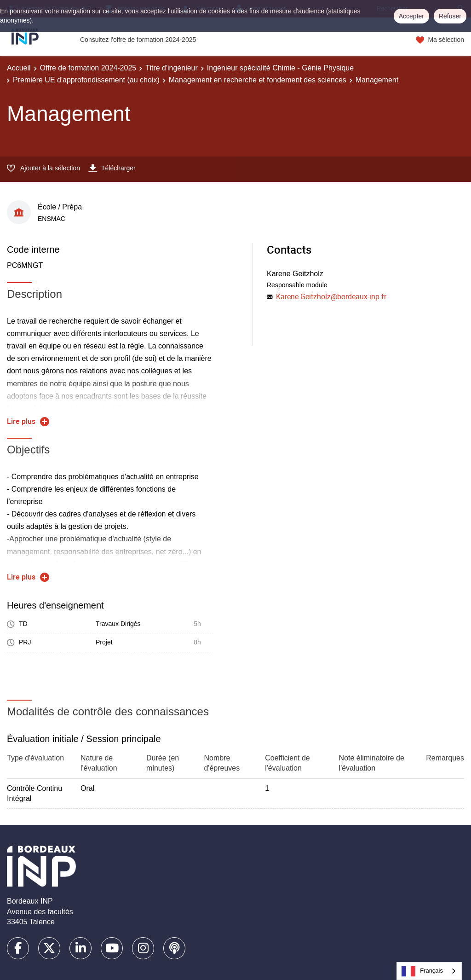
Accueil (19, 68)
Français (422, 971)
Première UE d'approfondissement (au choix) (86, 80)
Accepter (411, 16)
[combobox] (429, 971)
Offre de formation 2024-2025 (88, 68)
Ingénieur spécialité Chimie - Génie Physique (280, 68)
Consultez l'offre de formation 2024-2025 (138, 40)
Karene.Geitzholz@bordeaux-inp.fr (331, 296)
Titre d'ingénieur (172, 68)
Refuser (450, 16)
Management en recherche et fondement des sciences (258, 80)
